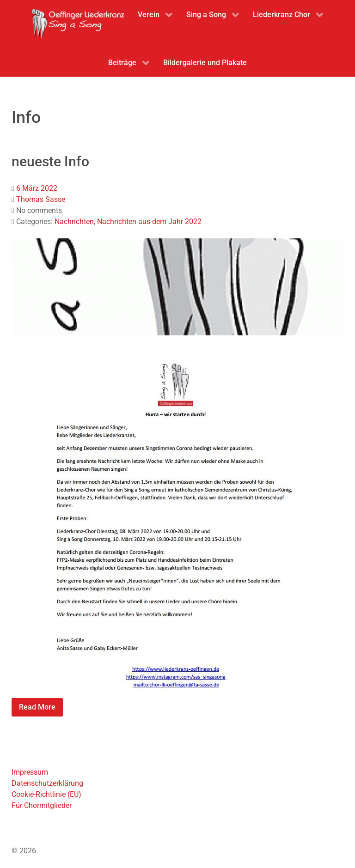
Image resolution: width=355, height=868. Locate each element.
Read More (37, 707)
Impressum (30, 772)
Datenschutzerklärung (47, 783)
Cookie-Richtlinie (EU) (46, 794)
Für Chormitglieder (42, 805)
